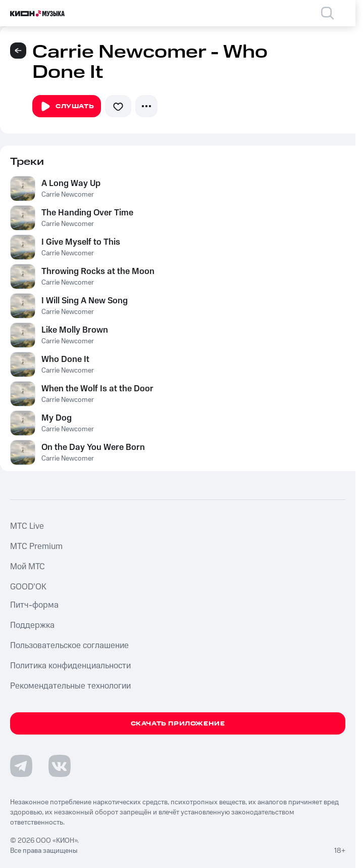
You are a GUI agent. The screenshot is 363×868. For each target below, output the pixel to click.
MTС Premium (36, 546)
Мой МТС (28, 567)
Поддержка (32, 625)
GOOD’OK (28, 587)
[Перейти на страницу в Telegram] (21, 766)
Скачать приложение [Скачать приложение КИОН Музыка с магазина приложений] (178, 724)
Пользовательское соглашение (69, 646)
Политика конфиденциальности (70, 666)
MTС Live (27, 526)
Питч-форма (34, 605)
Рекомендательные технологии (70, 686)
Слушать (67, 107)
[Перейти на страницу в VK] (60, 766)
